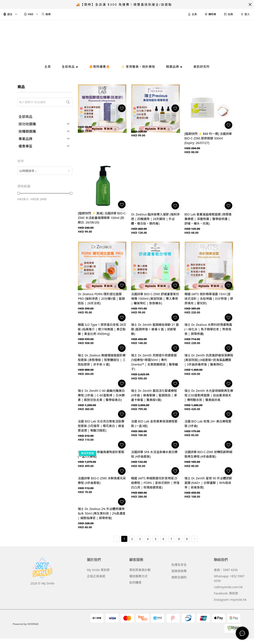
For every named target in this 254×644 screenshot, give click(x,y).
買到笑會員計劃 (140, 570)
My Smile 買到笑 (98, 570)
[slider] (19, 193)
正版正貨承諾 (96, 576)
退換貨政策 (179, 571)
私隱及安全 (179, 565)
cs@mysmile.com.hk (228, 587)
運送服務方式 (138, 576)
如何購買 (135, 582)
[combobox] (45, 171)
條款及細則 (179, 577)
